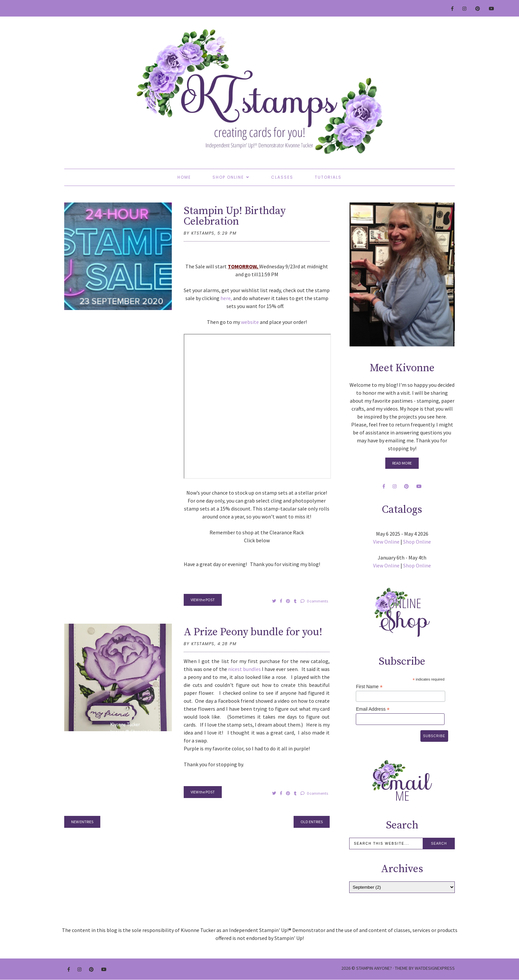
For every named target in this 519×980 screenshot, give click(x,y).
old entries (312, 822)
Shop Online (228, 177)
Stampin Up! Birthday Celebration (235, 216)
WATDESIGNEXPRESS (435, 968)
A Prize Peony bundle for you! (253, 632)
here (226, 298)
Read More (402, 463)
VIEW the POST (203, 600)
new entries (82, 822)
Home (184, 177)
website (250, 322)
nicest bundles (244, 669)
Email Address (373, 709)
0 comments (314, 601)
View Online (386, 542)
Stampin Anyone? (374, 968)
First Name (369, 687)
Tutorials (328, 177)
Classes (282, 177)
